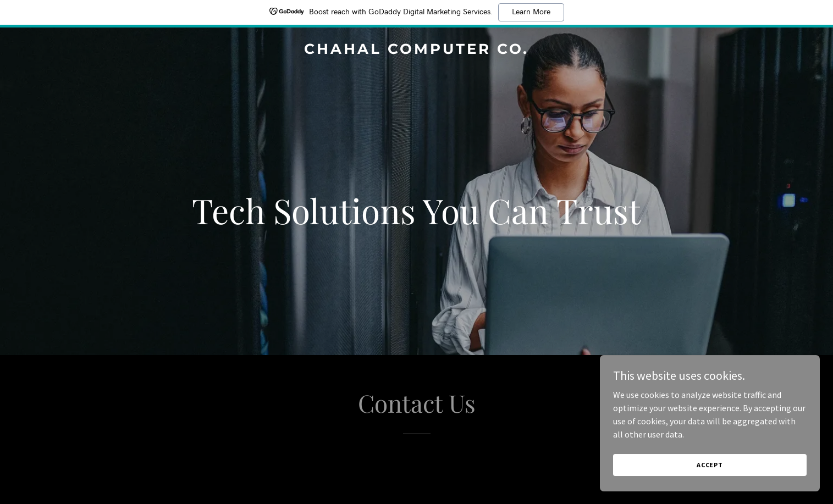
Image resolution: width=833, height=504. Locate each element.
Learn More (531, 12)
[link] (416, 51)
